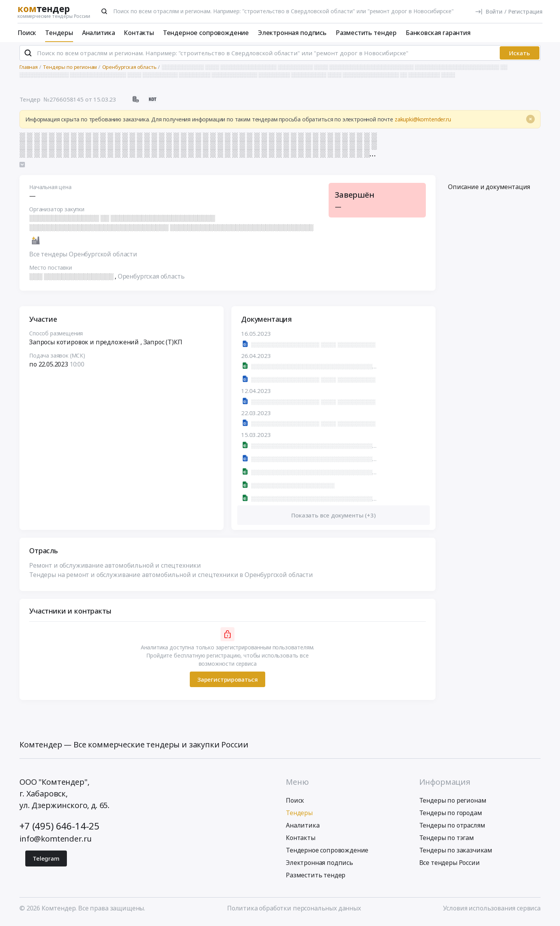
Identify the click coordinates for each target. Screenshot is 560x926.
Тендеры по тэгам (447, 841)
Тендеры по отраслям (452, 829)
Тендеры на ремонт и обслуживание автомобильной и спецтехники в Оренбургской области (171, 578)
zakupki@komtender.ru (423, 123)
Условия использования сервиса (492, 912)
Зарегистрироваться (227, 683)
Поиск (27, 33)
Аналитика (99, 33)
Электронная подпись (292, 33)
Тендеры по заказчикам (456, 854)
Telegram (46, 862)
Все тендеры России (450, 866)
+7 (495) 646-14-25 (59, 829)
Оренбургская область (151, 280)
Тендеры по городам (451, 816)
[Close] (530, 123)
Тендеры (59, 33)
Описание (489, 190)
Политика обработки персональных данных (294, 912)
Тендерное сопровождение (206, 33)
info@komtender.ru (56, 842)
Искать (520, 56)
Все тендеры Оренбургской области (83, 258)
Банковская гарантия (438, 33)
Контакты (139, 33)
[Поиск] (104, 11)
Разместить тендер (366, 33)
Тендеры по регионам (453, 804)
